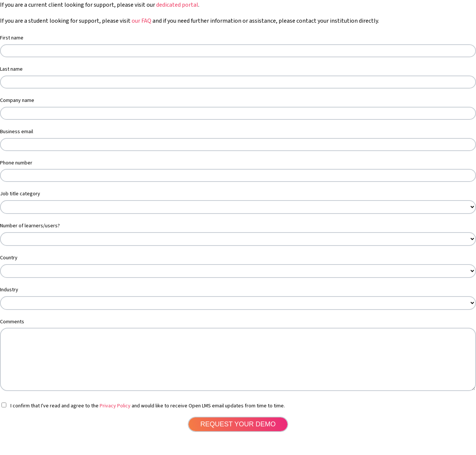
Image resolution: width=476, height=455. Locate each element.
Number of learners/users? (30, 226)
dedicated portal (177, 5)
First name (12, 38)
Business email (17, 132)
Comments (12, 322)
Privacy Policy (115, 417)
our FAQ (141, 21)
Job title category (20, 194)
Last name (11, 69)
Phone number (16, 163)
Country (9, 258)
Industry (9, 290)
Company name (17, 100)
